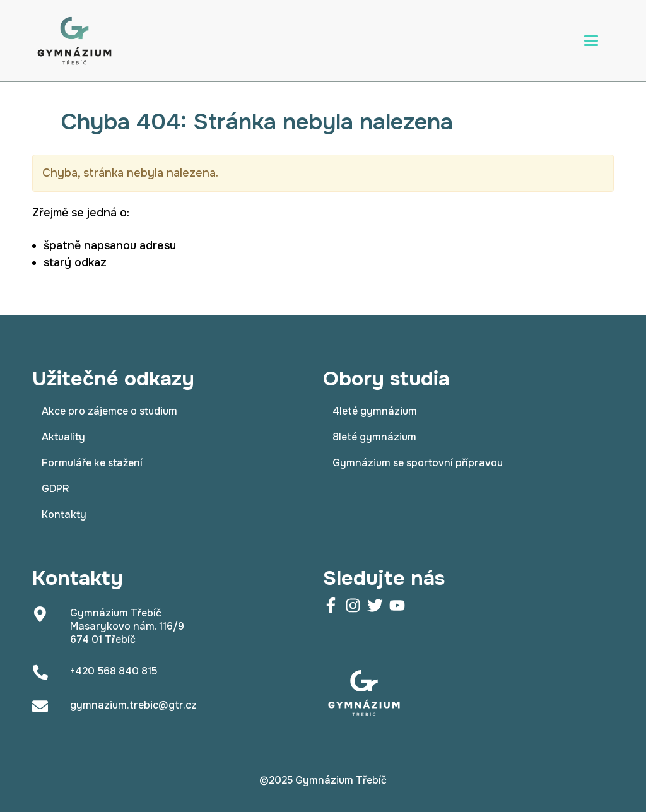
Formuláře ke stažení (92, 463)
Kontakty (64, 515)
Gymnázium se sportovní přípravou (418, 463)
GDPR (55, 489)
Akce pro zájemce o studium (109, 411)
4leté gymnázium (375, 411)
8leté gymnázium (374, 437)
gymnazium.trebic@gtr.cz (133, 705)
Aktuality (63, 437)
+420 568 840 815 (114, 671)
